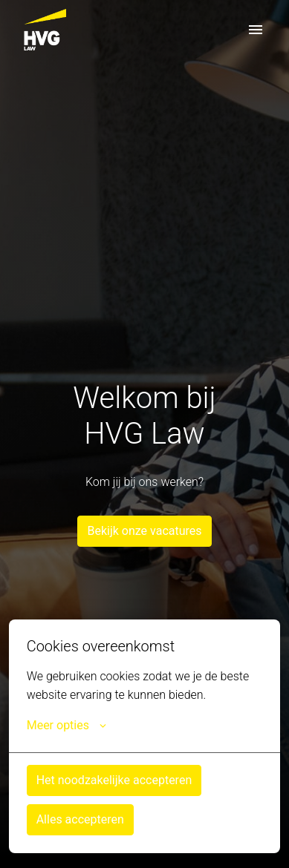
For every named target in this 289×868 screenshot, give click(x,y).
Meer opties (66, 726)
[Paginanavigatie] (256, 30)
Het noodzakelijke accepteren (114, 780)
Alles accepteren (80, 819)
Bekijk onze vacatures (144, 531)
